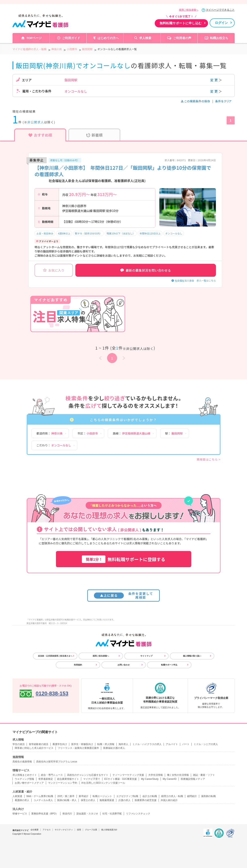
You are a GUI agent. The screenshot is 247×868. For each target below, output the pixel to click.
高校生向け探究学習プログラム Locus (57, 762)
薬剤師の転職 (208, 796)
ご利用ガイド (71, 38)
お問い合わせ (124, 665)
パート (186, 744)
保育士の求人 (88, 800)
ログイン (221, 23)
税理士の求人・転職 (172, 796)
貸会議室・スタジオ (87, 814)
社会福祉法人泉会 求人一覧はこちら (195, 280)
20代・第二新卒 (66, 796)
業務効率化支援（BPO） (45, 814)
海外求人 (123, 744)
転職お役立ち (219, 38)
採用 (79, 830)
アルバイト (172, 744)
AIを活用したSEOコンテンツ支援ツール (103, 783)
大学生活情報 (156, 775)
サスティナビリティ (64, 830)
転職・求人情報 (106, 744)
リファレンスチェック (138, 814)
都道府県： (50, 433)
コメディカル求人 (43, 800)
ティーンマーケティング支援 (128, 775)
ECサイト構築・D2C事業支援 (121, 779)
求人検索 (145, 38)
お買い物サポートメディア (29, 783)
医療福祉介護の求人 (114, 748)
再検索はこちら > (209, 459)
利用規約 (78, 665)
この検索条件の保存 (196, 101)
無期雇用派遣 (107, 800)
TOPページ (34, 38)
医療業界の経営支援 (146, 800)
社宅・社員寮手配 (112, 814)
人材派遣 (17, 796)
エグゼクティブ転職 (127, 796)
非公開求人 (36, 122)
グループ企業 (91, 830)
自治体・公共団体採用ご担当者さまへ (55, 656)
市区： (88, 433)
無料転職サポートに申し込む (181, 23)
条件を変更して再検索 (123, 595)
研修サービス (20, 814)
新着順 (94, 135)
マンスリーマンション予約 (63, 783)
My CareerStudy (150, 779)
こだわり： (54, 445)
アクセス (47, 830)
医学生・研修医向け (82, 744)
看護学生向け (60, 744)
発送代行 (67, 814)
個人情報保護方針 (109, 830)
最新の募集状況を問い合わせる (146, 270)
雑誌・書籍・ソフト (204, 775)
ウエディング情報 (24, 779)
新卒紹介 (84, 796)
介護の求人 (124, 800)
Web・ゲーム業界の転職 (40, 796)
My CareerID (170, 779)
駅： (174, 433)
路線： (132, 433)
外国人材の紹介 (169, 800)
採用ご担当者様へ (189, 10)
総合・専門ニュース (52, 775)
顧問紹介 (192, 796)
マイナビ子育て (92, 779)
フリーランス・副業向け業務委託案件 (78, 748)
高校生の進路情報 (22, 762)
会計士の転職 (150, 796)
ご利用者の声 (182, 38)
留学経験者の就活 (39, 744)
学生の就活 (19, 744)
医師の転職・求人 (67, 800)
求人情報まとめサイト (25, 775)
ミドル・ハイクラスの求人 (147, 744)
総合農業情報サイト (68, 779)
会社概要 (35, 830)
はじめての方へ (108, 38)
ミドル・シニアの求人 (206, 744)
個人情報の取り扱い (192, 656)
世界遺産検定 (46, 779)
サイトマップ (146, 656)
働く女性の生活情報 (178, 775)
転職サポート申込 (169, 665)
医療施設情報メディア (193, 779)
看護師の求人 (22, 800)
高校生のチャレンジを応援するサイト (88, 775)
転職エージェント (102, 796)
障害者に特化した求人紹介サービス (34, 748)
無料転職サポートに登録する (124, 559)
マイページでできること (220, 10)
